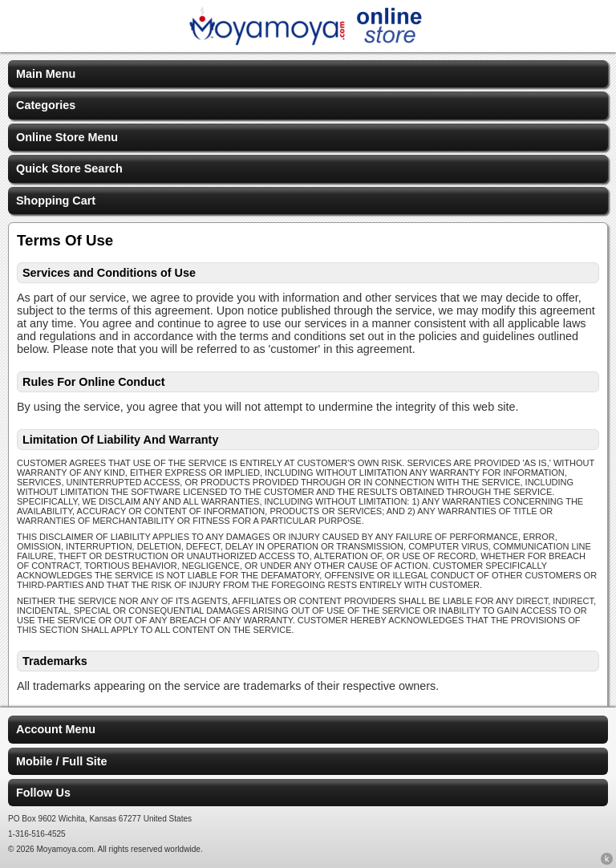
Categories (46, 105)
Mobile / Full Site (62, 761)
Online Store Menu (67, 137)
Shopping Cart (56, 201)
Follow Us (43, 793)
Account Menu (56, 729)
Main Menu (46, 74)
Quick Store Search (69, 168)
